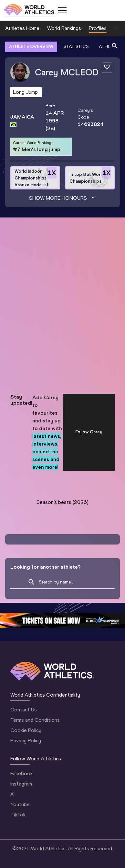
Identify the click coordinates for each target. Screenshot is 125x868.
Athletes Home (22, 28)
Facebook (21, 773)
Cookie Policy (26, 730)
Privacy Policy (26, 741)
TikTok (18, 815)
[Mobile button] (62, 10)
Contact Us (24, 710)
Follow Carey (89, 432)
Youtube (20, 804)
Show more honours (63, 198)
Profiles (98, 28)
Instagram (21, 784)
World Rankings (64, 28)
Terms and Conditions (35, 720)
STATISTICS (76, 47)
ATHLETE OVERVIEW (31, 47)
